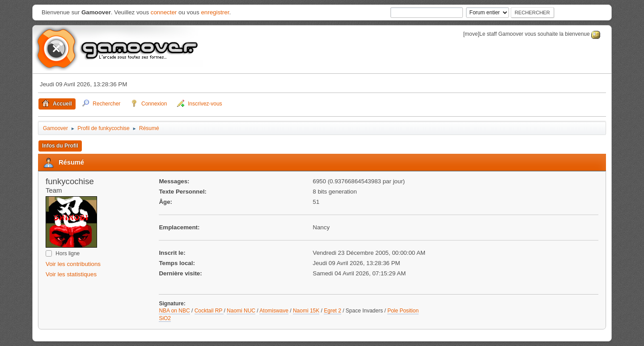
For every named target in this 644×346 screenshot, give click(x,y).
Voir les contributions (73, 264)
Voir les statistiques (71, 274)
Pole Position (403, 311)
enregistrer (215, 12)
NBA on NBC (174, 311)
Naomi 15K (306, 311)
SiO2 (165, 318)
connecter (164, 12)
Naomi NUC (241, 311)
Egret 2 (333, 311)
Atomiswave (274, 311)
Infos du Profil (60, 146)
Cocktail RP (209, 311)
